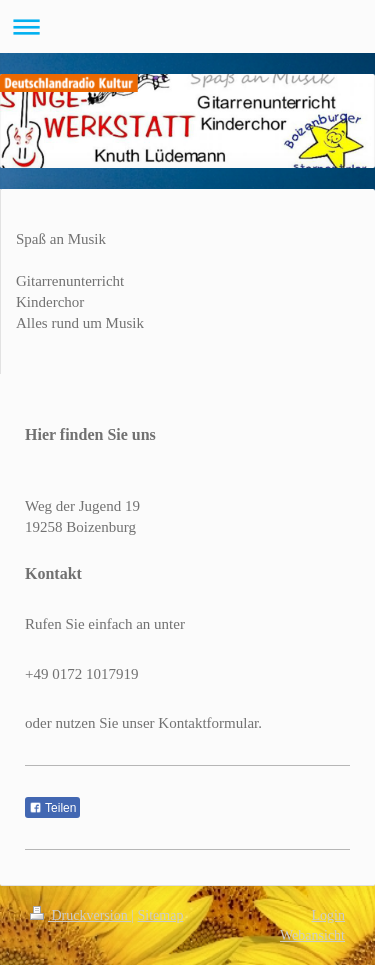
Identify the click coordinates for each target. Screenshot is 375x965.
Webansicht (312, 935)
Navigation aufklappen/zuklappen (187, 26)
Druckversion (80, 915)
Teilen (52, 808)
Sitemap (161, 915)
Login (328, 915)
